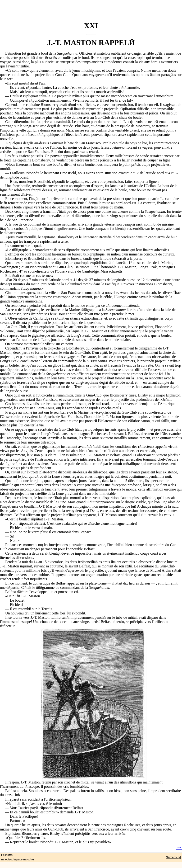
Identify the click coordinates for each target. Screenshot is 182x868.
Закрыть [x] (173, 857)
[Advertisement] (91, 11)
